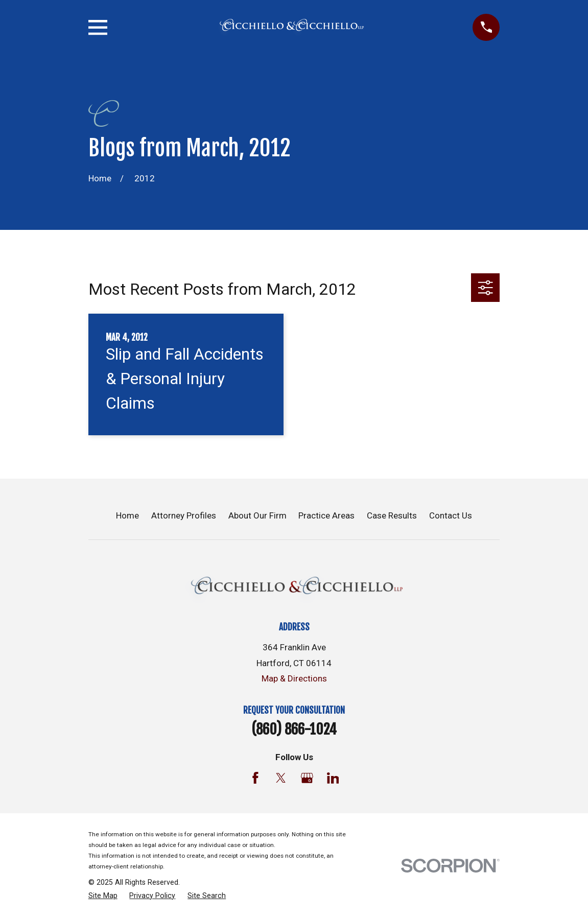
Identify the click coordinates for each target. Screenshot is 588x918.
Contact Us (451, 515)
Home (127, 515)
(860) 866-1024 (294, 729)
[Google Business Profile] (307, 778)
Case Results (392, 515)
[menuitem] (103, 896)
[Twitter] (281, 778)
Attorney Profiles (184, 515)
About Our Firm (257, 515)
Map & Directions (294, 678)
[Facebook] (255, 778)
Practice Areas (326, 515)
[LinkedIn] (333, 778)
